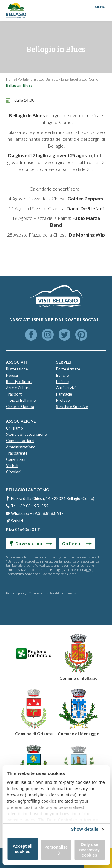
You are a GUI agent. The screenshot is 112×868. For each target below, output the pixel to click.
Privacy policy (16, 593)
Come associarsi (20, 441)
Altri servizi (66, 388)
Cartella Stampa (20, 407)
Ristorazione (17, 369)
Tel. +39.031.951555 (30, 506)
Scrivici (17, 521)
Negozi (12, 375)
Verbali (12, 466)
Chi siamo (14, 428)
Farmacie (64, 394)
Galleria (77, 543)
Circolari (13, 472)
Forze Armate (68, 369)
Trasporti (14, 394)
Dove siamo (31, 543)
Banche (62, 375)
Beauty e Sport (19, 382)
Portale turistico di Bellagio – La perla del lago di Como (58, 79)
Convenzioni (17, 459)
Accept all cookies (22, 849)
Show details (85, 829)
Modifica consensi (63, 593)
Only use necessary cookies (89, 850)
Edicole (62, 382)
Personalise (56, 850)
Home (11, 79)
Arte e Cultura (18, 388)
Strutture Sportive (72, 407)
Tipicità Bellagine (21, 400)
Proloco (63, 400)
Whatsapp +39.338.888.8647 (37, 513)
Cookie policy (38, 593)
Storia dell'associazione (26, 434)
